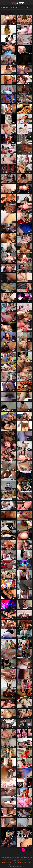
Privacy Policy (27, 863)
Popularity (4, 13)
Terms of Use (18, 863)
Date (10, 13)
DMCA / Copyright (8, 864)
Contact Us (27, 864)
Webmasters (18, 864)
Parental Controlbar (7, 863)
